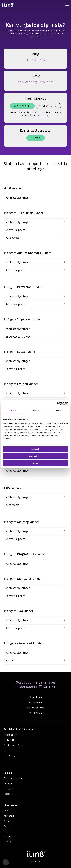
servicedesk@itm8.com (36, 82)
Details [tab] (35, 410)
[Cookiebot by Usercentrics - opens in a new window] (57, 403)
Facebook (8, 794)
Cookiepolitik (10, 740)
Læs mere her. (43, 115)
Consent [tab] (13, 410)
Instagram (9, 789)
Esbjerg (7, 826)
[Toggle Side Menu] (67, 4)
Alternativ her (48, 106)
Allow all (35, 449)
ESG (6, 750)
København (9, 816)
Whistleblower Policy (13, 745)
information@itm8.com (36, 708)
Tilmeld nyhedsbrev (13, 778)
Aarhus (7, 821)
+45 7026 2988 (36, 60)
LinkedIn (8, 784)
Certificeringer (10, 756)
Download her (22, 106)
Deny (35, 463)
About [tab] (58, 410)
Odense (7, 831)
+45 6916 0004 (35, 702)
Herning (7, 811)
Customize (36, 456)
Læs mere (36, 138)
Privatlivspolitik (11, 735)
